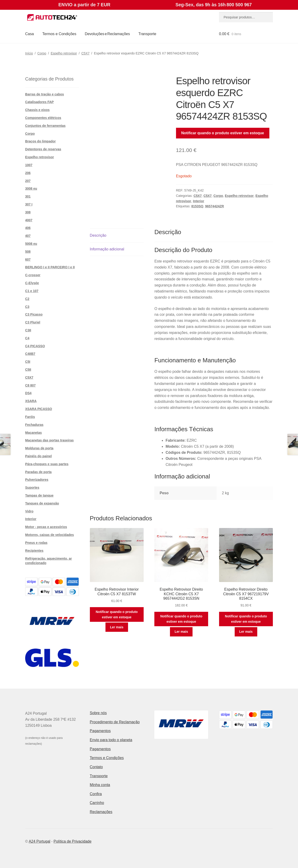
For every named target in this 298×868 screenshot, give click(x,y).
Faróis (30, 417)
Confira (96, 794)
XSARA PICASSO (39, 409)
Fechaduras (34, 425)
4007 (29, 220)
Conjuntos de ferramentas (45, 126)
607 (28, 259)
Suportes (32, 488)
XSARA (31, 401)
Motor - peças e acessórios (46, 527)
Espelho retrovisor (64, 53)
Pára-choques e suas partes (47, 464)
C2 (27, 299)
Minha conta (100, 785)
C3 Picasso (34, 314)
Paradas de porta (38, 472)
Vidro (29, 511)
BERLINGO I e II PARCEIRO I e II (50, 267)
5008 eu (31, 244)
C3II (28, 330)
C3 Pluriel (33, 322)
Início (29, 53)
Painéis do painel (38, 456)
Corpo (42, 53)
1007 (29, 165)
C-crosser (33, 275)
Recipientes (34, 551)
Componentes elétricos (43, 118)
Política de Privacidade (73, 841)
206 (28, 173)
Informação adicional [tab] (107, 249)
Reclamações (101, 812)
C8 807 (30, 385)
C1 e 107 (32, 291)
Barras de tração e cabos (45, 94)
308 (28, 212)
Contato (96, 767)
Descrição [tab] (98, 235)
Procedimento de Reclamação (115, 722)
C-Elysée (32, 283)
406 (28, 228)
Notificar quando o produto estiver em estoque (223, 133)
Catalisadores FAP (39, 102)
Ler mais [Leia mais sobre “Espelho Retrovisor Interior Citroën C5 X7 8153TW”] (117, 627)
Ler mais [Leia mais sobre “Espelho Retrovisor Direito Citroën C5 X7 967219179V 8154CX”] (246, 632)
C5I (28, 362)
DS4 (28, 393)
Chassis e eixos (37, 110)
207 (28, 181)
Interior (199, 201)
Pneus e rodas (36, 543)
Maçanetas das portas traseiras (49, 440)
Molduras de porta (39, 448)
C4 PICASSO (35, 346)
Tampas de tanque (39, 495)
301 (28, 196)
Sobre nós (98, 713)
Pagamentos (100, 731)
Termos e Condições (59, 34)
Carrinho (97, 803)
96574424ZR (215, 206)
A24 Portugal (39, 841)
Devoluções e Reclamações (107, 34)
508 (28, 252)
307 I (29, 204)
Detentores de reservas (43, 149)
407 (28, 236)
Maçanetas (34, 433)
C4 (27, 338)
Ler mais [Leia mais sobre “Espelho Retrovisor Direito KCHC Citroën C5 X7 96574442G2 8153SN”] (181, 632)
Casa (29, 34)
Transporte (147, 34)
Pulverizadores (37, 480)
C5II (28, 370)
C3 (27, 307)
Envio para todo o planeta (111, 740)
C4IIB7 (30, 354)
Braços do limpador (40, 141)
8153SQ (197, 206)
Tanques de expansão (42, 503)
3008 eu (31, 188)
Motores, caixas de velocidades (49, 535)
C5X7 (86, 53)
